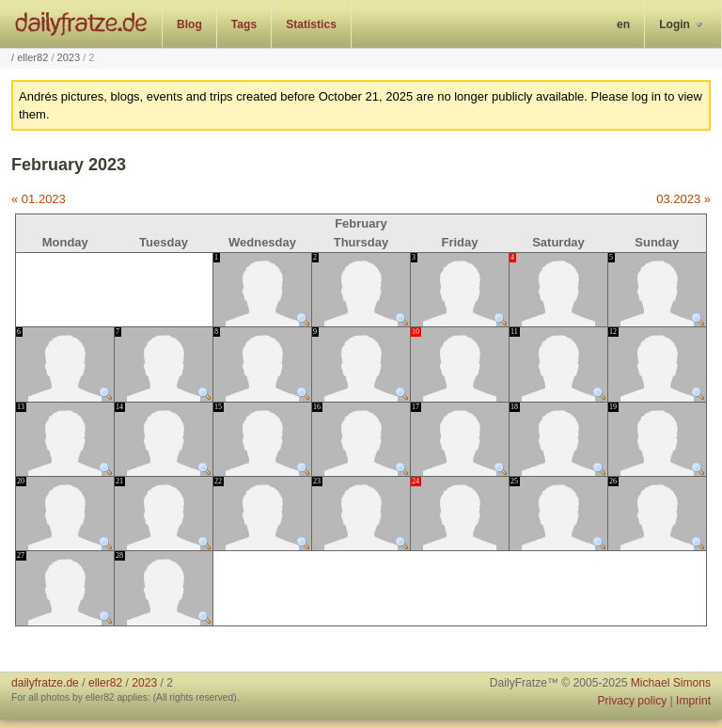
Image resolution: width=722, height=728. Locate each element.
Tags (244, 24)
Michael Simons (671, 683)
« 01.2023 (39, 199)
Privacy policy (632, 701)
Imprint (693, 701)
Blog (189, 24)
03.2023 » (683, 199)
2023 (69, 57)
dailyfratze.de (81, 24)
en (623, 24)
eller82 (32, 57)
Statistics (311, 24)
